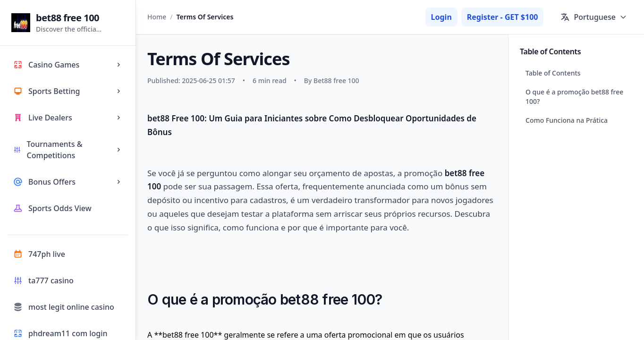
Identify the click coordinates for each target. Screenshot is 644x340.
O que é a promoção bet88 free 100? (574, 97)
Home (157, 17)
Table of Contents (553, 73)
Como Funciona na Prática (567, 120)
